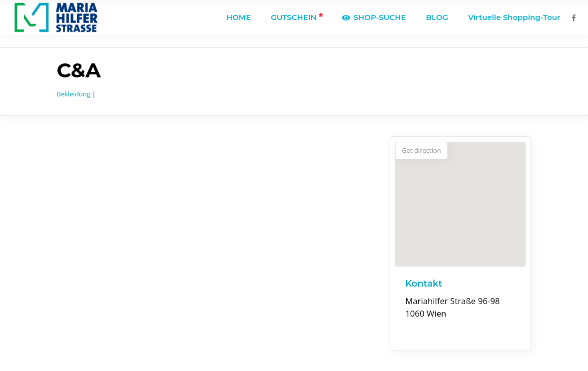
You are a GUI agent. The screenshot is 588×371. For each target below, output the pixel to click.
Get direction (421, 150)
